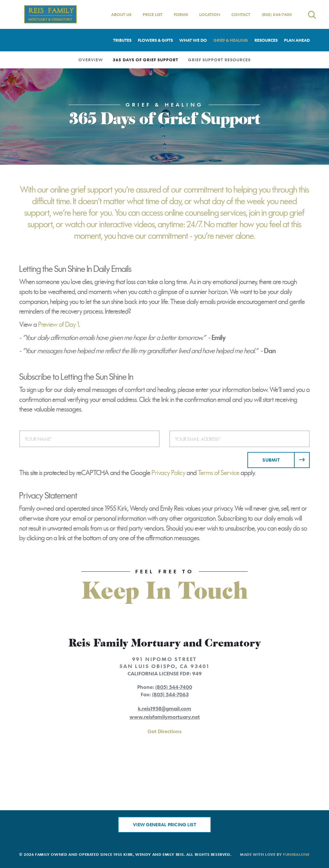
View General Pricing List (164, 825)
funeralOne (296, 854)
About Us (121, 14)
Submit (271, 460)
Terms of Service (219, 473)
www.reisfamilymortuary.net (165, 717)
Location (210, 14)
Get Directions (164, 731)
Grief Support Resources (219, 60)
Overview (91, 60)
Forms (181, 14)
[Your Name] (89, 439)
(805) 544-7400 (277, 14)
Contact (241, 14)
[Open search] (312, 15)
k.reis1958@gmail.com (164, 708)
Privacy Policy (169, 473)
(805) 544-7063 (170, 694)
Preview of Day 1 (59, 325)
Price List (153, 14)
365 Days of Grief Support (146, 60)
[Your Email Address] (240, 439)
